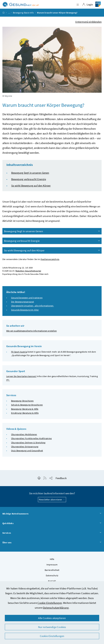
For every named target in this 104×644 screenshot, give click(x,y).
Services (52, 533)
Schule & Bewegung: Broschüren (27, 405)
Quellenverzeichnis (50, 259)
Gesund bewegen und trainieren (27, 298)
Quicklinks (52, 523)
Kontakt (52, 581)
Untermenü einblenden (88, 22)
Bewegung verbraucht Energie (29, 179)
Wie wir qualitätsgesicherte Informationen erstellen (32, 331)
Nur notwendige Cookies (52, 627)
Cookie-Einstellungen (50, 603)
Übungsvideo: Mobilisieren (24, 434)
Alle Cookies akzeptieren (52, 618)
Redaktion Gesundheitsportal (28, 271)
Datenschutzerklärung (56, 608)
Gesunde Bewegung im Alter (25, 310)
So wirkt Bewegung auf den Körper (31, 186)
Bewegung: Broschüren (22, 401)
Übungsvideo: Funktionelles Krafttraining (31, 438)
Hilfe (52, 559)
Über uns (52, 543)
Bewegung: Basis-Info (23, 13)
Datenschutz (52, 575)
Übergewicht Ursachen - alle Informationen (32, 306)
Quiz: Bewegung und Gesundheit (27, 451)
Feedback (61, 478)
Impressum (52, 565)
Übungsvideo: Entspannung (25, 447)
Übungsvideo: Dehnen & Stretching (28, 443)
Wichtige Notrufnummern (52, 514)
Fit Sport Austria (19, 352)
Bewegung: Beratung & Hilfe (25, 409)
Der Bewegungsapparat (23, 302)
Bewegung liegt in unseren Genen (30, 173)
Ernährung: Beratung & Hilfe (25, 413)
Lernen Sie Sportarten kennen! (21, 376)
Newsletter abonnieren (52, 499)
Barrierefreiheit (52, 570)
